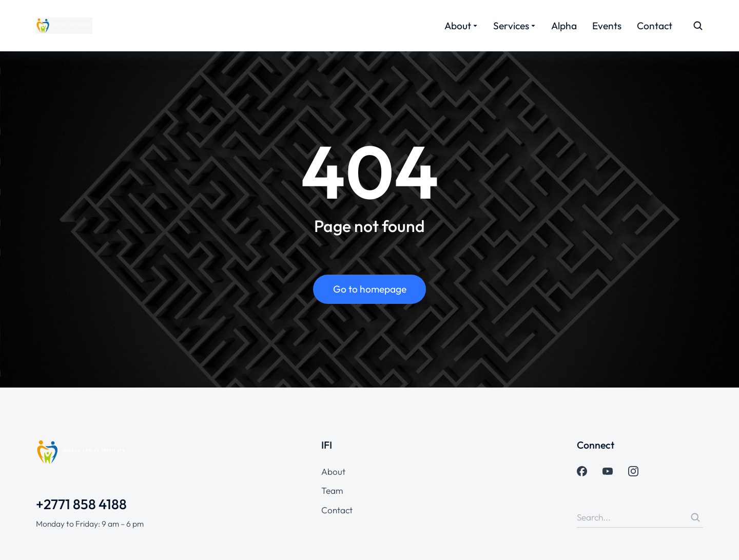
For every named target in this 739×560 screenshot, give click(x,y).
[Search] (695, 517)
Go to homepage (370, 289)
